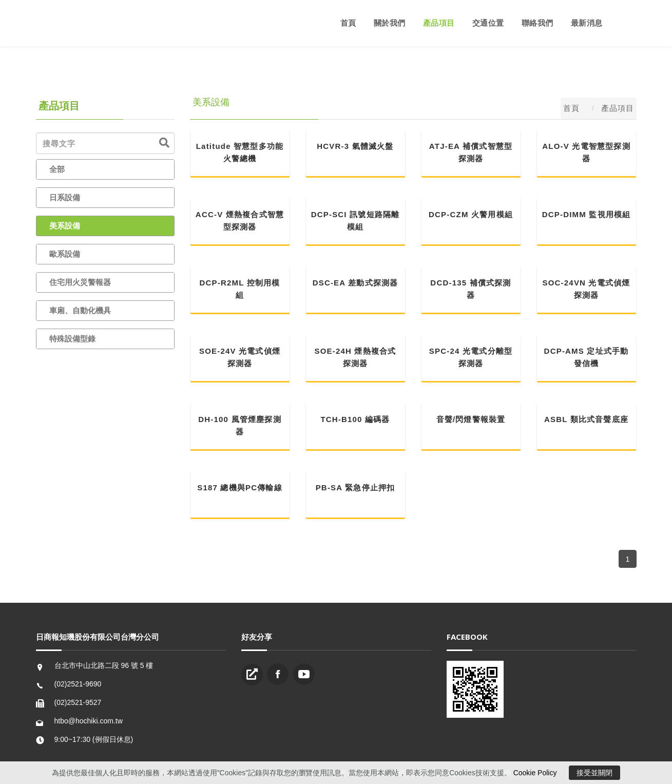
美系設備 (65, 226)
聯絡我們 (537, 23)
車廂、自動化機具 (80, 310)
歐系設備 (65, 254)
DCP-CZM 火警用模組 (471, 214)
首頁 (348, 23)
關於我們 (390, 23)
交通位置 (488, 23)
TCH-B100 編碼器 (355, 419)
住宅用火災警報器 (80, 282)
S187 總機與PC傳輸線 (240, 487)
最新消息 (587, 23)
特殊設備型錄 (72, 339)
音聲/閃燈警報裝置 (471, 419)
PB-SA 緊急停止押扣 (356, 487)
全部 (57, 169)
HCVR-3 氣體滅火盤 (355, 146)
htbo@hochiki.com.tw (89, 721)
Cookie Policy (535, 773)
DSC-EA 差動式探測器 (356, 283)
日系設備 (65, 197)
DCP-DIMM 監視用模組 (587, 214)
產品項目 (439, 23)
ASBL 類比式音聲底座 (586, 419)
